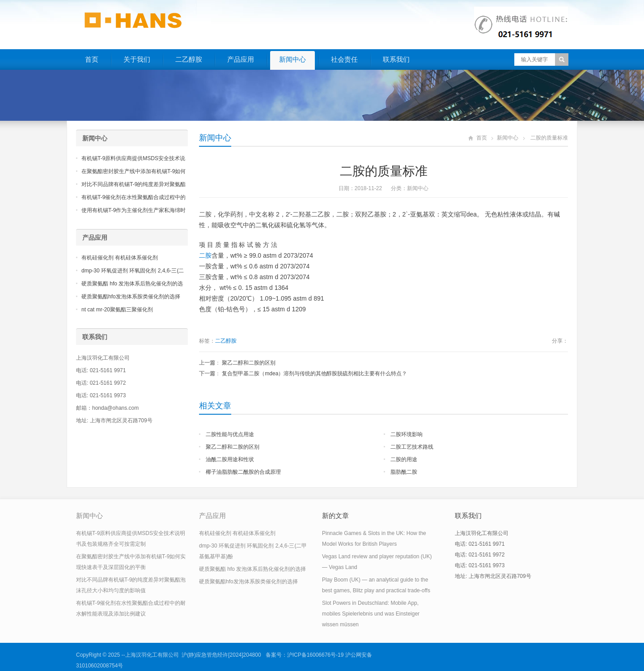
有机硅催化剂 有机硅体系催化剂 (120, 258)
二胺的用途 (404, 459)
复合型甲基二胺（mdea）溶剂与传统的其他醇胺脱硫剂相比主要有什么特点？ (314, 374)
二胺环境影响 (407, 434)
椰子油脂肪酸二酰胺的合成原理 (243, 472)
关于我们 (137, 59)
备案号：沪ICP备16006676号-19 (305, 655)
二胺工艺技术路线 (412, 447)
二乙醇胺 (189, 59)
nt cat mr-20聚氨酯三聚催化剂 (117, 310)
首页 (92, 59)
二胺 (205, 255)
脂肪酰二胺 (404, 472)
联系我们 (396, 59)
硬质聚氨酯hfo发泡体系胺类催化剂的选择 (131, 297)
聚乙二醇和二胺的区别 (249, 363)
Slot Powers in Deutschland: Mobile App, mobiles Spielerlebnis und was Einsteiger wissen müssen (371, 614)
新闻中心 (292, 59)
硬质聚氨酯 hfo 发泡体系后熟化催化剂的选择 (252, 569)
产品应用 (241, 59)
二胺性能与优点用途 (230, 434)
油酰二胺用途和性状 (230, 459)
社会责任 (344, 59)
